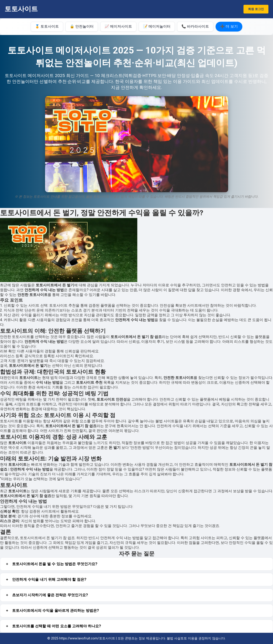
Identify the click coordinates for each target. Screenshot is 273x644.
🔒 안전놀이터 (82, 26)
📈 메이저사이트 (118, 26)
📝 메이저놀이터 (157, 26)
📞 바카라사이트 (195, 26)
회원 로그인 (256, 9)
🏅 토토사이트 (47, 26)
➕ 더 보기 (229, 26)
